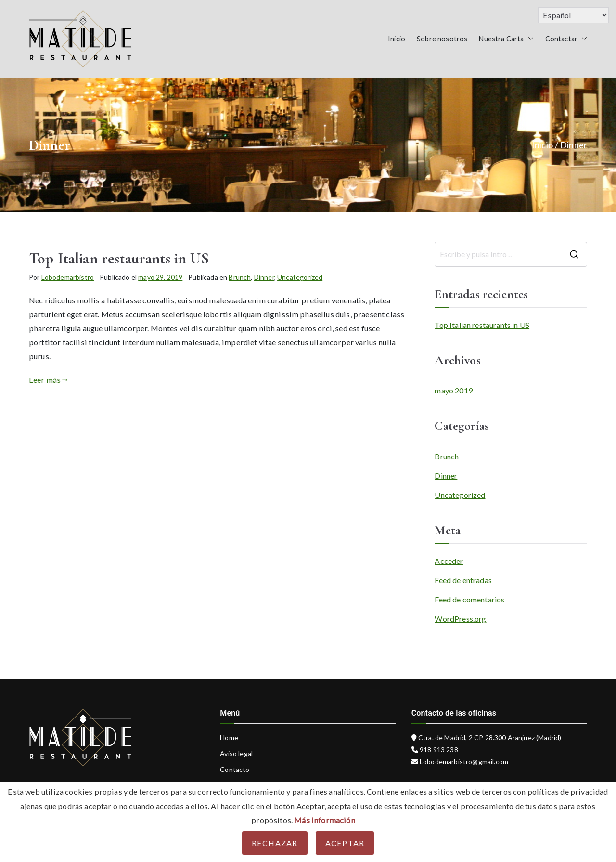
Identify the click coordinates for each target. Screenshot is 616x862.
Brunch (240, 277)
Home (229, 738)
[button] (529, 39)
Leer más (48, 380)
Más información (324, 820)
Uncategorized (300, 277)
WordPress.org (460, 619)
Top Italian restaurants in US (119, 258)
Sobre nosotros (442, 39)
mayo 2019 (453, 390)
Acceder (449, 561)
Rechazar (275, 843)
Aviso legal (236, 753)
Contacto (235, 769)
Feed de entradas (463, 580)
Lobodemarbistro (68, 277)
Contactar (566, 39)
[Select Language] (573, 15)
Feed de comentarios (469, 599)
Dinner (264, 277)
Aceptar (345, 843)
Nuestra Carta (506, 39)
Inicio (397, 39)
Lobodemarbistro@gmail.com (463, 762)
